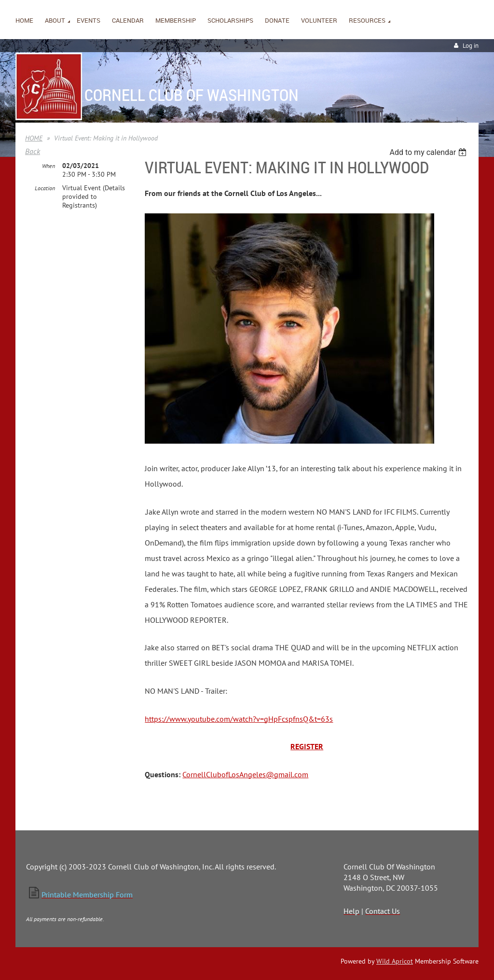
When (48, 166)
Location (45, 188)
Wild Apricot (395, 961)
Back (33, 151)
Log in (471, 46)
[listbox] (429, 152)
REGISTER (307, 746)
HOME (34, 138)
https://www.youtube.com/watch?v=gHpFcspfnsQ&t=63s (239, 719)
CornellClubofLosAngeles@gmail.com (245, 774)
